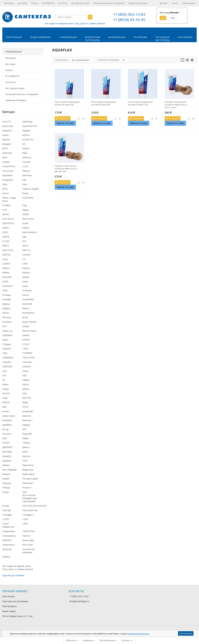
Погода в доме (30, 479)
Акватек (27, 416)
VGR (24, 393)
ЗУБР (25, 452)
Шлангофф (28, 540)
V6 (4, 380)
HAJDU (6, 228)
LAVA (25, 264)
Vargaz (6, 389)
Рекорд (6, 488)
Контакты (63, 3)
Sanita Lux (7, 331)
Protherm (27, 290)
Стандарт (7, 515)
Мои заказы (9, 596)
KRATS (6, 246)
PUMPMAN (28, 299)
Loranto (6, 264)
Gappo (26, 210)
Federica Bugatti (31, 189)
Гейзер (26, 443)
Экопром (7, 549)
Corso (25, 166)
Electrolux (27, 175)
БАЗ (24, 429)
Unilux (25, 371)
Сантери (7, 510)
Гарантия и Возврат (138, 3)
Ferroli (5, 193)
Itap (24, 237)
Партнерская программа (15, 601)
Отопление (140, 37)
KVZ (24, 241)
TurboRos (27, 362)
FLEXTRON (28, 198)
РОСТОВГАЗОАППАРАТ (35, 506)
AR (24, 144)
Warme (6, 402)
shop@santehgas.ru (79, 601)
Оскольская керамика (29, 551)
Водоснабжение (40, 37)
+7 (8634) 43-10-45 (129, 20)
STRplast (7, 344)
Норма (6, 479)
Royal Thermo (29, 322)
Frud (5, 210)
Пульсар (7, 483)
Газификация (68, 37)
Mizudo (26, 273)
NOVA (5, 282)
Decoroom (8, 171)
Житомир (7, 452)
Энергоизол (8, 545)
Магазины (9, 3)
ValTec (26, 384)
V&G (25, 375)
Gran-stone (28, 219)
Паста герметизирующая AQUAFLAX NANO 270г (140, 103)
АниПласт (27, 420)
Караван (7, 461)
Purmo (26, 295)
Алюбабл (7, 420)
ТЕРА (25, 524)
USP (4, 375)
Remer (26, 308)
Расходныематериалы (163, 39)
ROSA (25, 317)
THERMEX (27, 353)
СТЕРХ (6, 519)
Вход (175, 3)
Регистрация (189, 3)
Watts (25, 402)
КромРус (7, 456)
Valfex (5, 384)
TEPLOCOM (28, 358)
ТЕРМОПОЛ (29, 531)
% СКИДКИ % (48, 3)
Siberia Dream (29, 331)
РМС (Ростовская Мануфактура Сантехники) (30, 497)
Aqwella (26, 131)
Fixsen (26, 193)
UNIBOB (27, 367)
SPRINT (26, 340)
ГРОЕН (6, 443)
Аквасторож (9, 416)
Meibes (6, 268)
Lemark (26, 255)
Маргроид (28, 470)
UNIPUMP (7, 367)
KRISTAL (7, 255)
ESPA (5, 189)
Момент (7, 474)
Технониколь (9, 536)
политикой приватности (138, 634)
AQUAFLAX (28, 139)
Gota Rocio (8, 219)
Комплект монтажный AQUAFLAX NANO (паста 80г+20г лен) (66, 169)
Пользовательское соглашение (109, 3)
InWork (6, 237)
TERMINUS (8, 358)
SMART (26, 335)
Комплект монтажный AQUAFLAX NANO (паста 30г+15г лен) (176, 105)
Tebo (5, 353)
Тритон (26, 536)
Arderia (26, 148)
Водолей (27, 434)
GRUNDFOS (8, 223)
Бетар (5, 429)
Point (5, 290)
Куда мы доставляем (13, 575)
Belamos (27, 157)
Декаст (26, 447)
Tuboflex (7, 362)
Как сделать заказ (81, 3)
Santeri (26, 326)
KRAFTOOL (8, 250)
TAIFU (25, 349)
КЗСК (25, 461)
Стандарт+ (28, 515)
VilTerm (6, 393)
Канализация (117, 37)
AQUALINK (8, 126)
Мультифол (29, 474)
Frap (25, 205)
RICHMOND (28, 313)
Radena (6, 304)
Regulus (6, 308)
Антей (5, 411)
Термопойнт (9, 531)
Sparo (5, 340)
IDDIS (5, 232)
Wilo (4, 407)
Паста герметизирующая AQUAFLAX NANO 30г (67, 103)
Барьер (26, 425)
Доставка (23, 3)
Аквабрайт (28, 411)
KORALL (6, 557)
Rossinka (7, 322)
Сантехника (185, 37)
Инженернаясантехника (92, 39)
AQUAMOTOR (29, 126)
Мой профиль (10, 606)
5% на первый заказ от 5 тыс (18, 616)
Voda (5, 398)
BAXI (5, 157)
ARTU (5, 148)
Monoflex (7, 277)
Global (26, 214)
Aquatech (7, 131)
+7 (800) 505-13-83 (129, 14)
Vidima (26, 389)
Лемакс (6, 465)
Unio (5, 371)
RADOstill (27, 304)
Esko (25, 184)
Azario (5, 135)
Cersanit (26, 162)
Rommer (7, 317)
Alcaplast (7, 144)
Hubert (26, 228)
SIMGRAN (7, 335)
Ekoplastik (7, 175)
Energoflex (8, 180)
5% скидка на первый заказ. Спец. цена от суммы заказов (75, 23)
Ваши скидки (9, 611)
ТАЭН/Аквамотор (8, 525)
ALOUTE (7, 122)
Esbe (5, 184)
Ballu (25, 153)
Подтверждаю (186, 633)
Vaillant (26, 380)
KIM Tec (27, 250)
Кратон (26, 456)
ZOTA (25, 407)
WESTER (27, 398)
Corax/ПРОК (9, 166)
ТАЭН (25, 519)
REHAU (6, 313)
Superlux (7, 349)
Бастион (7, 434)
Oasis (25, 286)
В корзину (62, 118)
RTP (4, 326)
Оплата (35, 3)
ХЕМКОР (7, 540)
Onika (25, 282)
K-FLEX (6, 241)
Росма (6, 506)
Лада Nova (28, 465)
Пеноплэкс (28, 483)
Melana (26, 268)
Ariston (26, 135)
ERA (24, 180)
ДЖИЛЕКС (7, 447)
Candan (6, 162)
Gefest (6, 214)
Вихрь (26, 438)
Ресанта (27, 488)
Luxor (5, 259)
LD (24, 259)
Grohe (25, 223)
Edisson (26, 171)
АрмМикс (7, 425)
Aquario (6, 139)
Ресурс (6, 492)
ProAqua (7, 295)
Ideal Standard (30, 232)
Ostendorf (7, 286)
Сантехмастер (30, 510)
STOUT (26, 344)
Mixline (6, 273)
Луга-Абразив (9, 470)
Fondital (6, 205)
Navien (26, 277)
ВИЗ (5, 438)
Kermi (25, 246)
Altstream (7, 153)
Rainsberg (27, 122)
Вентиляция (14, 37)
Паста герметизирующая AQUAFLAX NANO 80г (104, 103)
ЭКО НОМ (28, 545)
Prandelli (7, 299)
